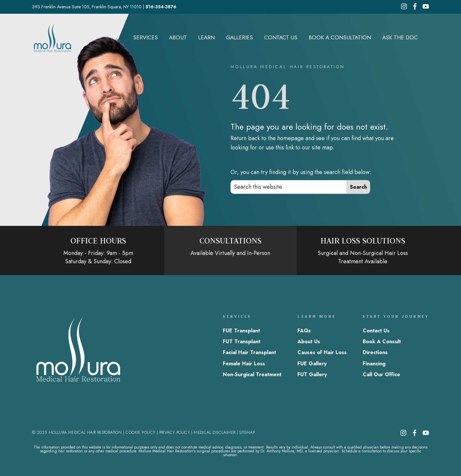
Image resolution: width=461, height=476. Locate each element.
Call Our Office (381, 374)
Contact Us (376, 331)
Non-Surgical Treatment (252, 374)
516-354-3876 (161, 7)
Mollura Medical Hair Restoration (53, 38)
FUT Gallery (312, 374)
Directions (375, 352)
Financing (374, 364)
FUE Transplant (241, 331)
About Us (309, 341)
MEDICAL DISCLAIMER (214, 432)
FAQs (304, 331)
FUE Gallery (312, 364)
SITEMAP (247, 432)
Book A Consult (382, 341)
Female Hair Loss (244, 364)
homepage (291, 138)
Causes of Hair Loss (322, 352)
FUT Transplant (242, 341)
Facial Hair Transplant (249, 352)
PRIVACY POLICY (175, 432)
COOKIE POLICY (140, 432)
